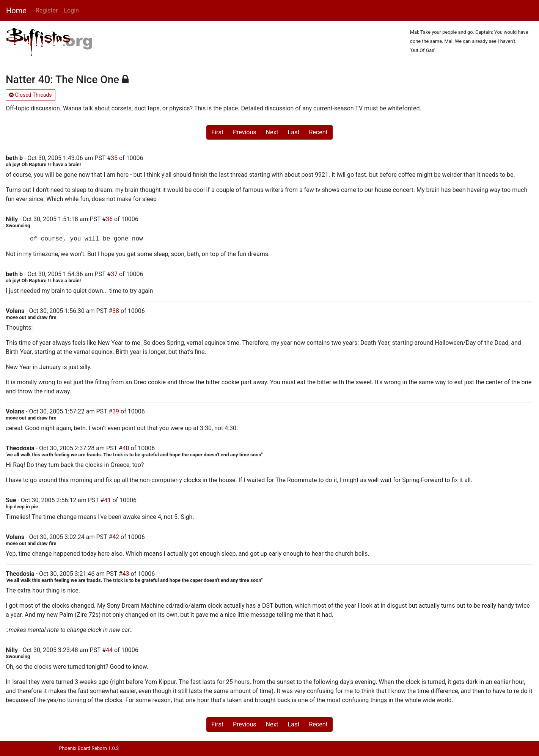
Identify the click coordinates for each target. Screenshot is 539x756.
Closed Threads (31, 95)
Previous (245, 132)
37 (114, 274)
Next (272, 132)
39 (116, 411)
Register (47, 10)
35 (114, 158)
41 (107, 500)
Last (294, 132)
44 (109, 650)
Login (71, 10)
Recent (318, 132)
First (217, 132)
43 (126, 574)
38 (116, 311)
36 (109, 219)
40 (126, 448)
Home (16, 11)
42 (116, 537)
